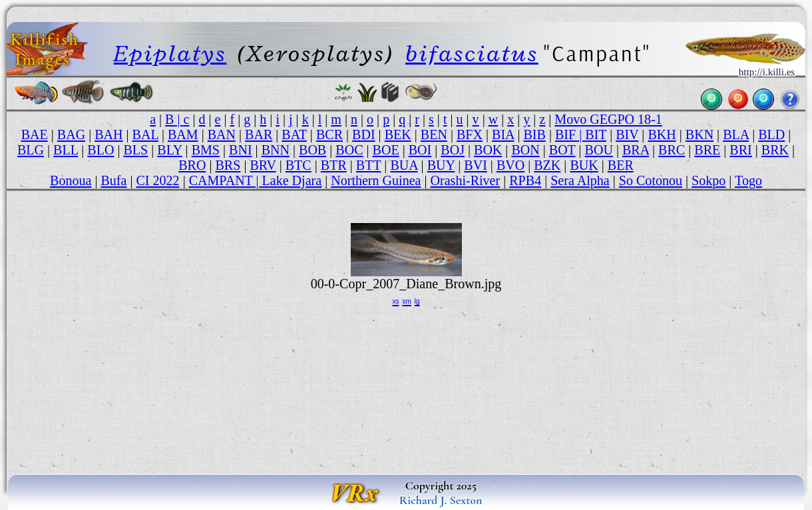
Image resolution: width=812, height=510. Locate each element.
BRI (740, 150)
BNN (276, 150)
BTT (369, 165)
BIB (534, 134)
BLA (736, 134)
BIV (627, 134)
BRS (228, 165)
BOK (488, 150)
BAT (294, 134)
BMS (206, 150)
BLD (771, 134)
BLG (31, 150)
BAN (222, 134)
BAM (183, 134)
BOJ (453, 150)
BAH (108, 134)
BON (525, 150)
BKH (662, 134)
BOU (599, 150)
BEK (398, 134)
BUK (584, 165)
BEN (434, 134)
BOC (349, 150)
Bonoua (71, 180)
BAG (71, 134)
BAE (35, 134)
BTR (334, 165)
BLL (66, 150)
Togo (748, 180)
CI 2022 (157, 180)
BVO (510, 165)
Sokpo (709, 180)
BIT (596, 134)
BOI (420, 150)
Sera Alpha (580, 180)
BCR (329, 134)
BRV (263, 165)
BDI (364, 134)
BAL (145, 134)
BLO (101, 150)
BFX (470, 134)
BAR (259, 134)
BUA (404, 165)
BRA (636, 150)
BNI (241, 150)
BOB (312, 150)
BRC (672, 150)
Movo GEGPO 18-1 (608, 119)
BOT (562, 150)
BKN (700, 134)
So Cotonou (651, 180)
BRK (775, 150)
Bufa (113, 180)
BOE (386, 150)
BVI (476, 165)
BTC (299, 165)
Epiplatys (170, 53)
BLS (135, 150)
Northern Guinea (376, 180)
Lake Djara (292, 180)
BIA (503, 134)
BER (621, 165)
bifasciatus (472, 53)
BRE (707, 150)
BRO (192, 165)
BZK (547, 165)
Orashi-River (466, 180)
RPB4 (525, 180)
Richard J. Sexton (441, 500)
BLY (169, 150)
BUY (441, 165)
